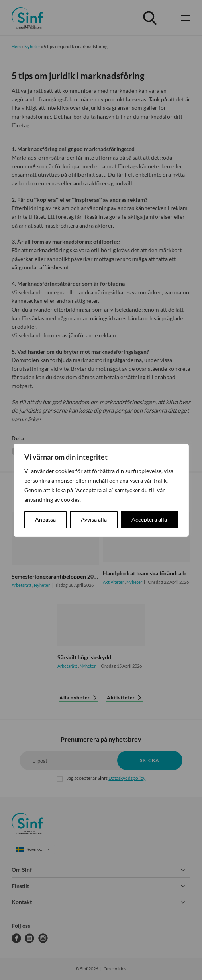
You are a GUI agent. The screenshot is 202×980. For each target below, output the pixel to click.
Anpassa (45, 519)
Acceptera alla (149, 519)
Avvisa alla (94, 519)
